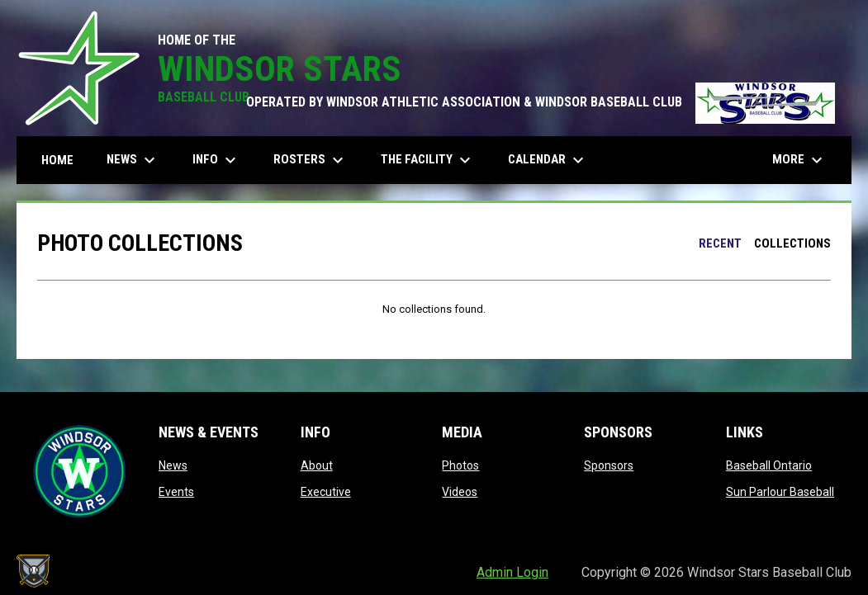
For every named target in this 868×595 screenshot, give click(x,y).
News (173, 465)
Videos (460, 492)
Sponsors (609, 465)
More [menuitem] (799, 160)
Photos (460, 465)
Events (176, 492)
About (317, 465)
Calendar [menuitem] (548, 160)
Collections (792, 243)
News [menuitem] (133, 160)
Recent (720, 243)
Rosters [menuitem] (311, 160)
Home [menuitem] (57, 160)
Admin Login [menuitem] (512, 572)
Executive (326, 492)
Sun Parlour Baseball (780, 492)
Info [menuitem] (216, 160)
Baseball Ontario (769, 465)
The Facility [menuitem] (428, 160)
